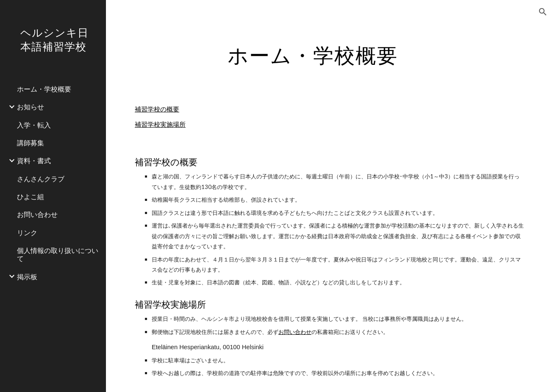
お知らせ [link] (31, 107)
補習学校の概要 (157, 109)
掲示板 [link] (27, 277)
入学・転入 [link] (34, 125)
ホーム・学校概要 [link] (44, 89)
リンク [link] (27, 232)
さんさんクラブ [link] (41, 179)
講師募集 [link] (31, 143)
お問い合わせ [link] (37, 214)
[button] (543, 12)
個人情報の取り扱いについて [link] (58, 254)
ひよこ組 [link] (31, 196)
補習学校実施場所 (160, 124)
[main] (313, 53)
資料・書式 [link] (34, 160)
